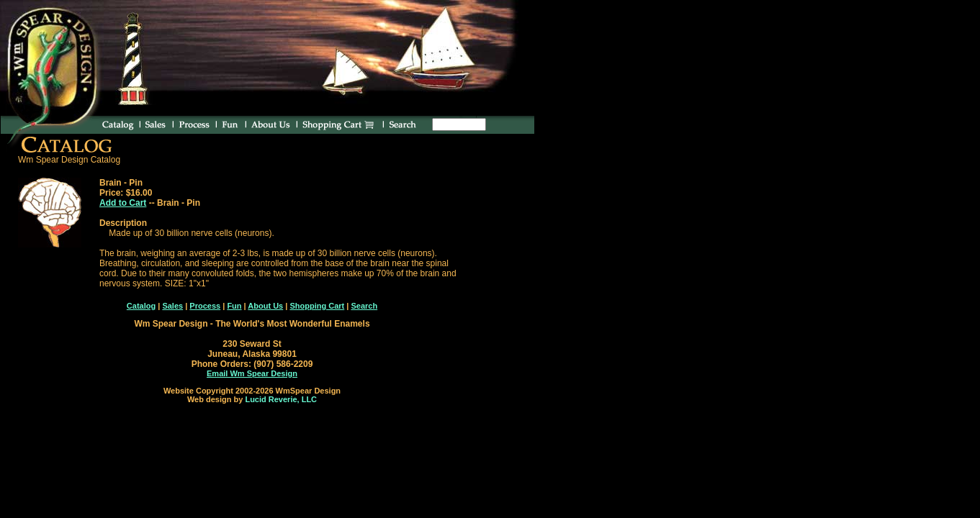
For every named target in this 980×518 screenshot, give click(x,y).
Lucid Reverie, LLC (281, 399)
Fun (234, 306)
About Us (265, 306)
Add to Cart (123, 203)
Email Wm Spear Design (252, 373)
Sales (172, 306)
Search (364, 306)
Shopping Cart (317, 306)
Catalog (141, 306)
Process (205, 306)
